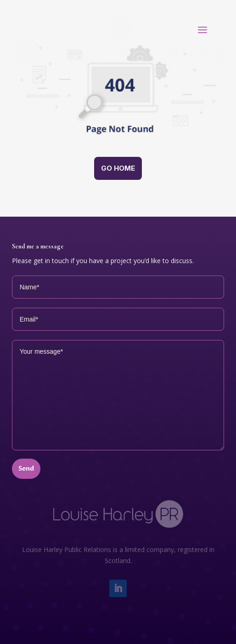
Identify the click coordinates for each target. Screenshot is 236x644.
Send (26, 469)
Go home (118, 168)
